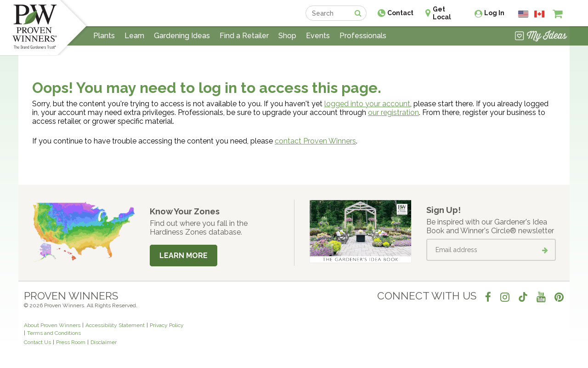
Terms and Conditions (54, 333)
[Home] (35, 28)
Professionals (363, 36)
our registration (393, 112)
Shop (287, 36)
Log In (494, 13)
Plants (104, 36)
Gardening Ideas (182, 36)
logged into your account (367, 104)
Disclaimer (104, 342)
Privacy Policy (167, 325)
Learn (134, 36)
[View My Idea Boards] (541, 37)
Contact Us (37, 342)
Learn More (184, 256)
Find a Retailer (244, 36)
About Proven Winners (52, 325)
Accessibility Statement (115, 325)
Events (318, 36)
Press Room (71, 342)
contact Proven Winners (315, 141)
